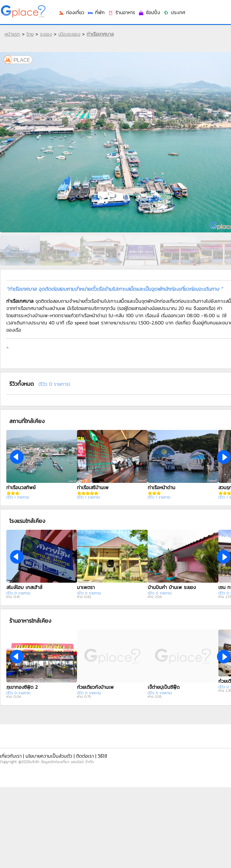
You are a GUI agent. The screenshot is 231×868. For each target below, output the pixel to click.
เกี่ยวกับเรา (11, 756)
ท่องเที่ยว (71, 12)
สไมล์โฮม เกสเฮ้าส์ (24, 587)
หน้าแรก (12, 34)
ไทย (30, 34)
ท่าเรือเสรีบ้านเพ (93, 487)
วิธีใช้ (102, 756)
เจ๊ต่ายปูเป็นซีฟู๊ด (164, 687)
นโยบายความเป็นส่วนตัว (49, 756)
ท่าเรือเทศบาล (100, 34)
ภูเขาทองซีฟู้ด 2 (22, 687)
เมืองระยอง (69, 34)
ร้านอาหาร (121, 12)
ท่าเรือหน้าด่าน (162, 487)
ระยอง (46, 34)
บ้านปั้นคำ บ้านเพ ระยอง (172, 587)
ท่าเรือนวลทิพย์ (21, 487)
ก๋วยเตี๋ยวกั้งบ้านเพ (95, 687)
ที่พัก (96, 12)
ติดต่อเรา (85, 756)
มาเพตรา (86, 587)
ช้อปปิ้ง (149, 12)
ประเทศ (174, 12)
